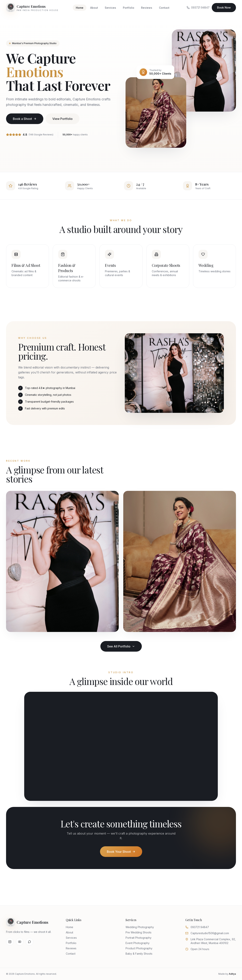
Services (110, 8)
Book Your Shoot (121, 852)
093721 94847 (198, 7)
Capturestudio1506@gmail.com (210, 933)
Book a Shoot (25, 119)
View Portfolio (62, 119)
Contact (164, 8)
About (94, 8)
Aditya (232, 974)
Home (80, 8)
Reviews (147, 8)
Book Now (224, 7)
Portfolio (129, 8)
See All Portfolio (121, 646)
